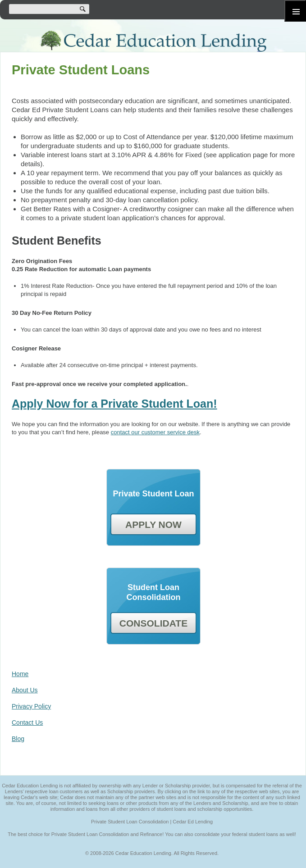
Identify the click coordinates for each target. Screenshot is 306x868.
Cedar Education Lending (153, 41)
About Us (25, 690)
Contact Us (27, 723)
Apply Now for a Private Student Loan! (114, 404)
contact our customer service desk (155, 432)
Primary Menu (295, 11)
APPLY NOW (153, 525)
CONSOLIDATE (153, 623)
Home (20, 674)
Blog (18, 739)
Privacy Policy (31, 706)
